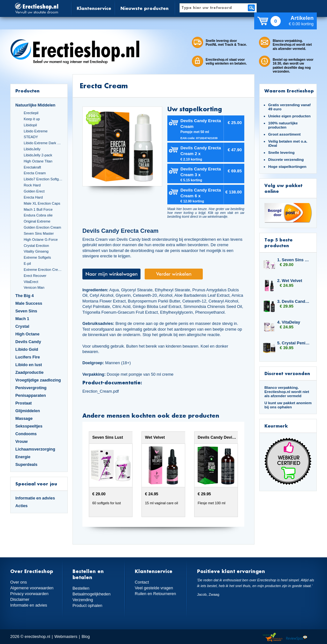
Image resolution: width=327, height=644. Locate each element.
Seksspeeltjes (29, 426)
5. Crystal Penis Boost (294, 343)
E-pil (27, 263)
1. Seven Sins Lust (294, 260)
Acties (22, 506)
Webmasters (66, 636)
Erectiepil (31, 113)
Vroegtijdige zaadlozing (38, 380)
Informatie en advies (35, 498)
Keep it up (32, 119)
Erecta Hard (33, 197)
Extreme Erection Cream (43, 270)
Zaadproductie (29, 372)
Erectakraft (32, 167)
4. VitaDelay (289, 322)
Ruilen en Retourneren (155, 594)
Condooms (26, 434)
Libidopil (30, 125)
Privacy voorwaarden (29, 594)
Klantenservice (94, 8)
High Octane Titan (38, 161)
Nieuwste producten (144, 8)
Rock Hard (32, 185)
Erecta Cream (35, 173)
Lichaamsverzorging (35, 449)
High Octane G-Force (41, 240)
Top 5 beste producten (278, 243)
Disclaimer (20, 599)
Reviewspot (297, 637)
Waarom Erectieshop (289, 91)
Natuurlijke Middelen (35, 105)
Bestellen (81, 588)
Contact (142, 582)
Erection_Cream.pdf (101, 391)
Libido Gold (27, 349)
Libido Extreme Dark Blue (43, 143)
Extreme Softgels (37, 257)
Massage (24, 418)
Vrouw (22, 441)
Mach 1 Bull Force (38, 209)
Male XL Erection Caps (42, 203)
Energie (23, 457)
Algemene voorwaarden (32, 588)
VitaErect (31, 282)
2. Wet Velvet (290, 281)
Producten (27, 91)
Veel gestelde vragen (154, 588)
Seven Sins (26, 311)
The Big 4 (25, 296)
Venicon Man (34, 287)
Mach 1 (22, 319)
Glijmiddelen (28, 411)
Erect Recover (35, 276)
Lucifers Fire (28, 357)
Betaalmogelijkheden (91, 594)
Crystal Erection (36, 246)
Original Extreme (37, 221)
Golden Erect (34, 191)
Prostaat (23, 403)
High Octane (27, 334)
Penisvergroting (31, 388)
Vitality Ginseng (36, 251)
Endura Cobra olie (38, 215)
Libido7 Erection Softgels (43, 179)
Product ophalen (87, 605)
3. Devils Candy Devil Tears (294, 301)
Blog (86, 636)
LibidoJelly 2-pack (38, 155)
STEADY (31, 137)
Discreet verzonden (287, 373)
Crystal (22, 326)
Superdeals (26, 464)
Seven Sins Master (39, 233)
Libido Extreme (36, 131)
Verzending (83, 600)
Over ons (19, 582)
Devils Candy (28, 342)
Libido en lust (29, 365)
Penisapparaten (31, 395)
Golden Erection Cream (42, 227)
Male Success (29, 303)
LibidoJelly (32, 149)
